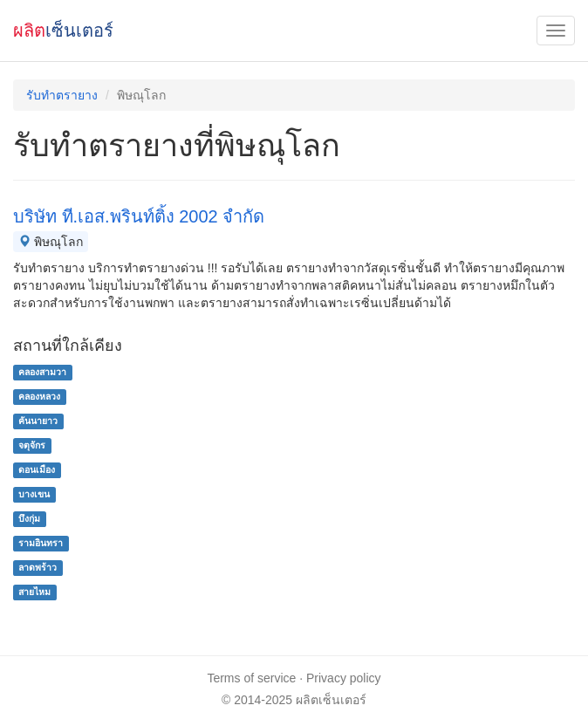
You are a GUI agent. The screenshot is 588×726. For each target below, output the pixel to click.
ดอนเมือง (37, 469)
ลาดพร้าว (38, 567)
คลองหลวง (39, 396)
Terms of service (251, 678)
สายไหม (34, 592)
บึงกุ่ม (29, 518)
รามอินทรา (41, 543)
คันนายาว (38, 421)
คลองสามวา (42, 372)
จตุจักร (32, 445)
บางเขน (34, 494)
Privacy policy (344, 678)
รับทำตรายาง (62, 95)
